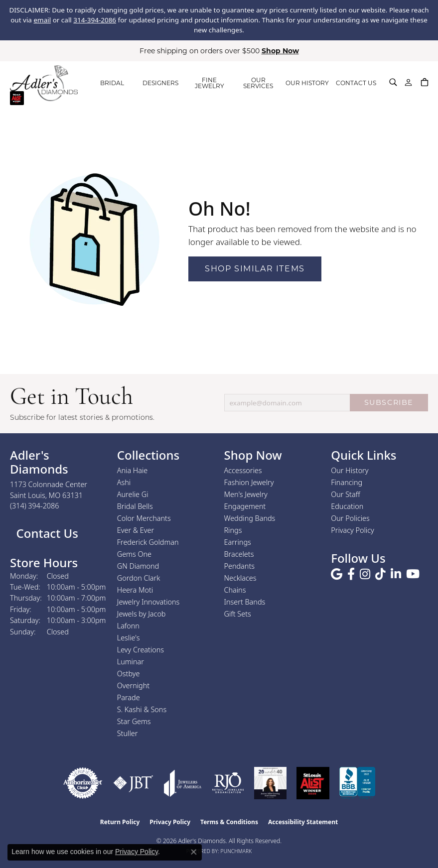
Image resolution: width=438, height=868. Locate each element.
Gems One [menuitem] (134, 554)
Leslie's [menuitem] (129, 638)
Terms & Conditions (229, 822)
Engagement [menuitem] (245, 506)
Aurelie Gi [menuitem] (133, 494)
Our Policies (350, 518)
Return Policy (120, 822)
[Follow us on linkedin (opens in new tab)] (396, 574)
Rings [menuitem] (233, 530)
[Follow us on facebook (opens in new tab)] (351, 574)
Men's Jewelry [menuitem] (246, 494)
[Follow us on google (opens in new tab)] (337, 574)
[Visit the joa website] (183, 783)
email (42, 20)
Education (347, 506)
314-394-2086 (95, 20)
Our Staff (345, 494)
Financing (347, 482)
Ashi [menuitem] (124, 482)
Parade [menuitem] (129, 697)
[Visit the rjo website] (228, 783)
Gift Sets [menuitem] (238, 614)
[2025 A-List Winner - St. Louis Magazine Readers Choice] (313, 783)
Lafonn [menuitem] (128, 626)
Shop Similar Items (255, 269)
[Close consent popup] (194, 852)
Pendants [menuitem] (240, 566)
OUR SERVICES (258, 83)
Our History (350, 470)
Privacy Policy (353, 530)
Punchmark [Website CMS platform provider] (236, 851)
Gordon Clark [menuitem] (139, 578)
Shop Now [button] (280, 51)
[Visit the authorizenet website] (83, 783)
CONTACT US (356, 83)
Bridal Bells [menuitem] (135, 506)
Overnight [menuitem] (133, 685)
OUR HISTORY (307, 83)
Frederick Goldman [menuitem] (148, 542)
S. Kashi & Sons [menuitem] (142, 709)
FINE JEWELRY (210, 83)
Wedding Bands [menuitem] (250, 518)
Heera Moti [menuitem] (135, 590)
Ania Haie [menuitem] (133, 470)
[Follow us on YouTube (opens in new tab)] (413, 574)
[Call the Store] (35, 506)
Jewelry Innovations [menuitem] (148, 602)
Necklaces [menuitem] (240, 578)
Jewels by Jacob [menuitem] (142, 614)
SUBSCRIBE (389, 402)
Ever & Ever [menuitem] (136, 530)
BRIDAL (112, 83)
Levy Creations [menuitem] (141, 650)
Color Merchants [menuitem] (144, 518)
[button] (393, 82)
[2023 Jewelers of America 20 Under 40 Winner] (270, 783)
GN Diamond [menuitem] (138, 566)
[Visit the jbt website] (133, 783)
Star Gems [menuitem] (134, 721)
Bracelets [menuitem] (239, 554)
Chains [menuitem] (235, 590)
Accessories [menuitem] (243, 470)
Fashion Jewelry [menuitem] (249, 482)
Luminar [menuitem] (131, 662)
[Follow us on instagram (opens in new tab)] (365, 574)
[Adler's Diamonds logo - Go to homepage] (44, 83)
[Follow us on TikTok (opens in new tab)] (380, 574)
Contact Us (46, 533)
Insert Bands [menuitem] (245, 602)
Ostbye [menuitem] (129, 674)
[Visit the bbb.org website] (357, 783)
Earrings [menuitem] (238, 542)
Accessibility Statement (303, 822)
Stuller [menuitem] (128, 733)
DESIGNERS (160, 83)
